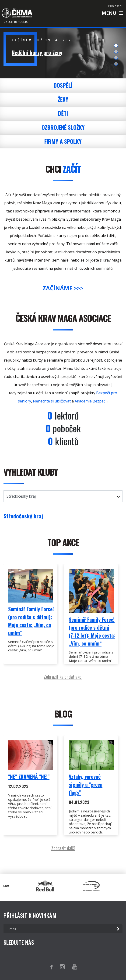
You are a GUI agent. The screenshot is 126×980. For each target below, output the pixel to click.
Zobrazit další (63, 848)
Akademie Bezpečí (91, 401)
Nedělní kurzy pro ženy (37, 53)
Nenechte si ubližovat (52, 401)
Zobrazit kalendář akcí (63, 677)
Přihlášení (115, 6)
